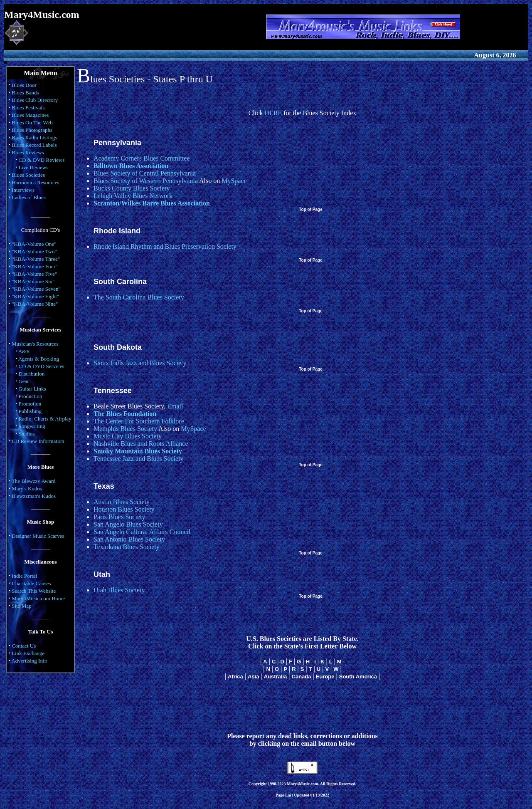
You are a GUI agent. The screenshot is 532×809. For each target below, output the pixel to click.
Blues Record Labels (34, 145)
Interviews (23, 190)
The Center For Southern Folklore (139, 421)
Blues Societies (28, 175)
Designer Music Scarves (38, 536)
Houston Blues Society (124, 509)
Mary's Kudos (27, 489)
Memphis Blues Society (125, 429)
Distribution (31, 374)
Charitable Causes (31, 583)
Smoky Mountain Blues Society (138, 451)
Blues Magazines (30, 115)
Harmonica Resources (35, 182)
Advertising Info (29, 661)
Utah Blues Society (119, 590)
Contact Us (24, 646)
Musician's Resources (35, 344)
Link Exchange (28, 653)
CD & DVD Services (41, 366)
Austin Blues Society (122, 502)
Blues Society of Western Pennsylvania (146, 181)
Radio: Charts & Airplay (45, 419)
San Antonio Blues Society (129, 539)
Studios (26, 434)
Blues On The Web (32, 122)
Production (30, 396)
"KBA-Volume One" (34, 244)
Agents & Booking (39, 359)
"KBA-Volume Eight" (35, 296)
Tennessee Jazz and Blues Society (139, 459)
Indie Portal (24, 576)
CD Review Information (38, 441)
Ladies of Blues (29, 197)
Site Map (21, 606)
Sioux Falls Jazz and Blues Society (140, 363)
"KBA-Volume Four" (34, 266)
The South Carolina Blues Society (139, 297)
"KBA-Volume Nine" (35, 304)
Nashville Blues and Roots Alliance (141, 444)
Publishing (30, 411)
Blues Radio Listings (34, 137)
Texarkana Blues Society (127, 547)
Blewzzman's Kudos (34, 496)
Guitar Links (32, 389)
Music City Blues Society (128, 436)
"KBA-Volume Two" (34, 251)
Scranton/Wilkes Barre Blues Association (152, 203)
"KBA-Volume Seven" (36, 289)
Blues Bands (25, 93)
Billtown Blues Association (131, 166)
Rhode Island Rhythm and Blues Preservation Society (165, 246)
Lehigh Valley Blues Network (133, 196)
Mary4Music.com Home (38, 598)
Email (175, 406)
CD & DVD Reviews (41, 160)
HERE (273, 113)
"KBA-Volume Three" (36, 259)
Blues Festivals (28, 108)
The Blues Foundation (125, 414)
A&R (24, 351)
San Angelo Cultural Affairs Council (142, 532)
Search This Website (34, 591)
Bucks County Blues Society (132, 188)
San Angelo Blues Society (128, 524)
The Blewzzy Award (34, 481)
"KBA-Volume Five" (34, 274)
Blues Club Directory (35, 100)
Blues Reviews (28, 152)
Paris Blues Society (119, 517)
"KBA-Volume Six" (33, 281)
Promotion (30, 404)
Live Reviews (33, 167)
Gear (23, 381)
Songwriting (32, 426)
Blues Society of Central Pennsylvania (145, 173)
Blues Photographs (32, 130)
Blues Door (24, 85)
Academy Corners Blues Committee (142, 158)
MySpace (234, 181)
